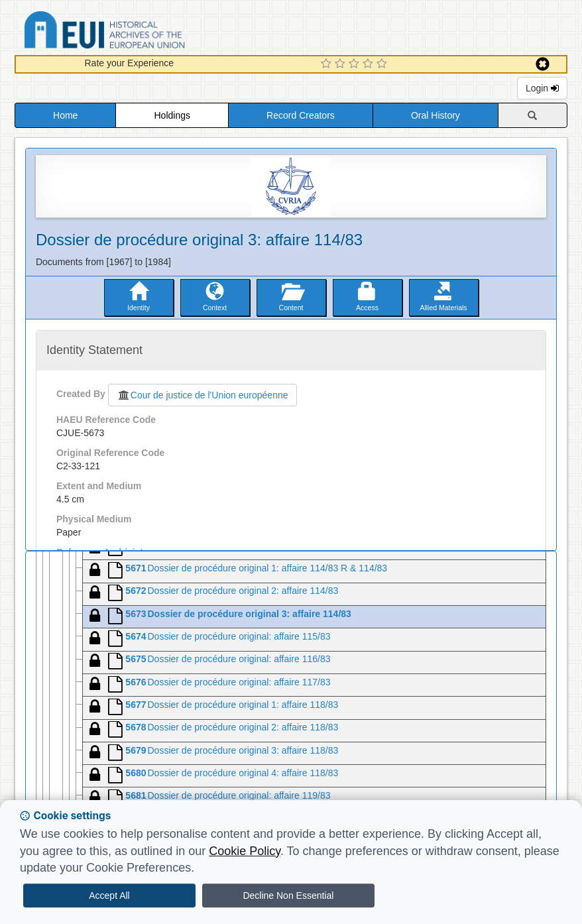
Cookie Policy (245, 851)
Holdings (172, 115)
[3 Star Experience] (356, 64)
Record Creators (301, 115)
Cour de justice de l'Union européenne (203, 395)
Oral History (436, 115)
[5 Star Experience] (383, 64)
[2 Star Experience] (342, 64)
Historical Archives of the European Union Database (142, 32)
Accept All (109, 895)
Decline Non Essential (288, 895)
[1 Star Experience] (328, 64)
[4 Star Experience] (370, 64)
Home (65, 115)
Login (542, 88)
